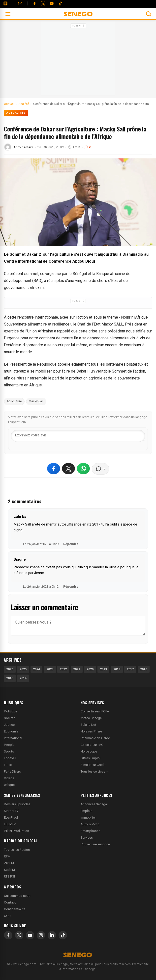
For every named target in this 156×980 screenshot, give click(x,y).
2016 (144, 669)
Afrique (9, 785)
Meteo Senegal (92, 718)
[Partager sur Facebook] (54, 469)
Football (10, 758)
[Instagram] (41, 935)
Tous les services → (95, 771)
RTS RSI (9, 876)
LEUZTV (10, 824)
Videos (9, 778)
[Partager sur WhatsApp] (83, 469)
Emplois (86, 811)
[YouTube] (52, 3)
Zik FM (9, 863)
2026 (10, 669)
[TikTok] (63, 935)
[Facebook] (34, 3)
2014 (23, 678)
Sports (9, 751)
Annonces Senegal (94, 804)
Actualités (16, 113)
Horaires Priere (91, 731)
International (13, 738)
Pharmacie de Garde (95, 738)
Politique (11, 711)
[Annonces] (5, 3)
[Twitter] (43, 3)
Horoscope (89, 751)
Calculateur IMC (92, 745)
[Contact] (20, 3)
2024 (36, 669)
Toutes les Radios (17, 850)
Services (87, 838)
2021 (77, 669)
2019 (103, 669)
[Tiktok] (61, 3)
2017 (130, 669)
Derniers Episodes (17, 804)
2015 (10, 678)
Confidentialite (15, 909)
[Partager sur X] (68, 469)
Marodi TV (11, 811)
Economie (11, 731)
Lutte (8, 765)
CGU (7, 916)
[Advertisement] (78, 60)
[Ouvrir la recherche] (149, 14)
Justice (9, 725)
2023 (50, 669)
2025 (23, 669)
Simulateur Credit (93, 765)
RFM (7, 856)
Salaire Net (88, 725)
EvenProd (11, 817)
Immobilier (88, 817)
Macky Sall (36, 401)
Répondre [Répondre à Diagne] (71, 587)
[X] (19, 935)
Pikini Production (16, 831)
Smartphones (90, 831)
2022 (63, 669)
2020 (90, 669)
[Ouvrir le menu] (8, 14)
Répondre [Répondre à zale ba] (71, 544)
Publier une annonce (95, 844)
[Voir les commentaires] (100, 469)
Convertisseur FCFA (95, 711)
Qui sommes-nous (17, 896)
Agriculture (14, 401)
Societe (10, 718)
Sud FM (9, 870)
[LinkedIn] (52, 935)
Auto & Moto (90, 824)
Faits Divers (12, 771)
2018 (117, 669)
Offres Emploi (91, 758)
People (9, 745)
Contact (10, 902)
